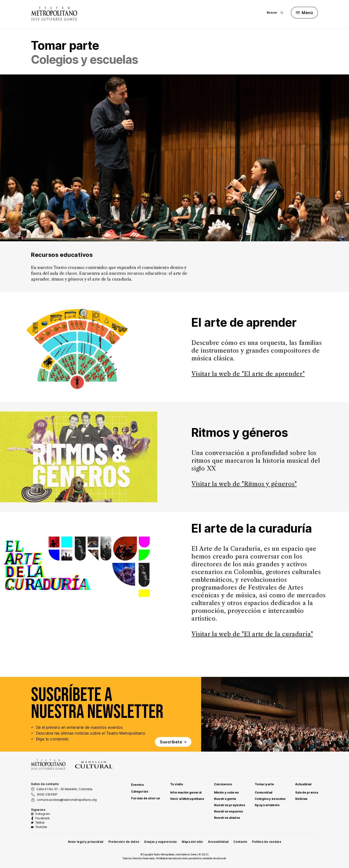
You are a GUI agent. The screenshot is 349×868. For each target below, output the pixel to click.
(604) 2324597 (47, 794)
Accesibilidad (218, 842)
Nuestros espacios (229, 811)
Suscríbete (173, 742)
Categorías (140, 791)
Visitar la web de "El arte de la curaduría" (252, 634)
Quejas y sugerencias (160, 842)
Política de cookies (267, 842)
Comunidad (264, 792)
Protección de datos (124, 842)
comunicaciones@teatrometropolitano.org (67, 800)
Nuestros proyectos (230, 805)
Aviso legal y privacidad (86, 842)
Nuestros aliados (227, 818)
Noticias (301, 799)
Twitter (40, 823)
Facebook (42, 818)
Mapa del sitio (192, 842)
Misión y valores (226, 792)
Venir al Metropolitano (187, 799)
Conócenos (223, 784)
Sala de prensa (307, 792)
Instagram (43, 814)
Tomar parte (264, 784)
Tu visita (176, 784)
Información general (186, 792)
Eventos (138, 785)
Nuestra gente (225, 799)
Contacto (240, 842)
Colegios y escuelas (270, 799)
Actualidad (303, 784)
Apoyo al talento (267, 805)
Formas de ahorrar (146, 798)
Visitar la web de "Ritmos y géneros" (244, 484)
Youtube (41, 827)
